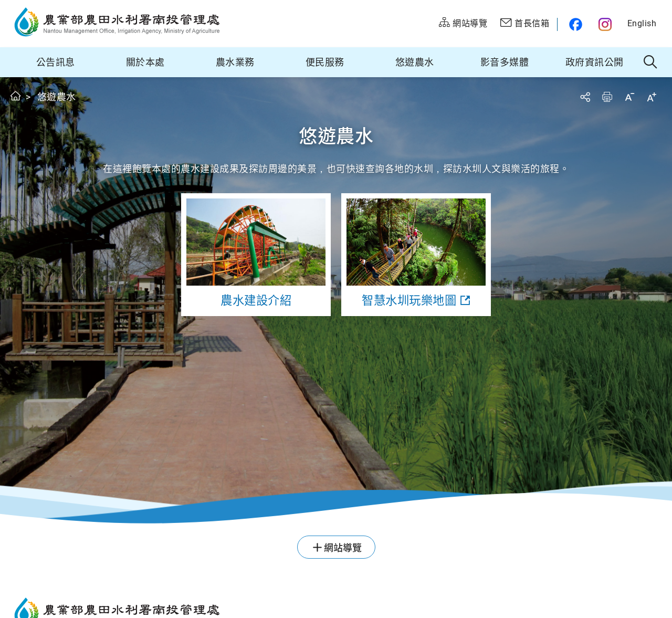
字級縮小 (629, 97)
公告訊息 (56, 62)
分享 (585, 97)
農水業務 (235, 62)
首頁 (16, 96)
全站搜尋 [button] (651, 62)
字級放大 (652, 97)
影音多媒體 (505, 62)
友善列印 (607, 97)
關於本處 (145, 62)
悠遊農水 (415, 62)
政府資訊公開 (595, 62)
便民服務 (325, 62)
